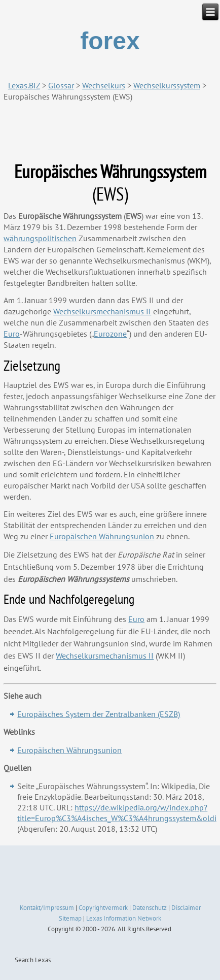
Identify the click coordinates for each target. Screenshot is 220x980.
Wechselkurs (104, 85)
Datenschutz (150, 908)
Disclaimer (186, 908)
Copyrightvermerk (103, 908)
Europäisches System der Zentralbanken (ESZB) (99, 714)
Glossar (61, 85)
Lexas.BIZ (24, 85)
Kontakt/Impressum (47, 908)
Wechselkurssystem (167, 85)
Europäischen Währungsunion (69, 750)
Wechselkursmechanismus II (105, 656)
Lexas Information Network (124, 918)
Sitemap (70, 918)
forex (110, 41)
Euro (136, 619)
